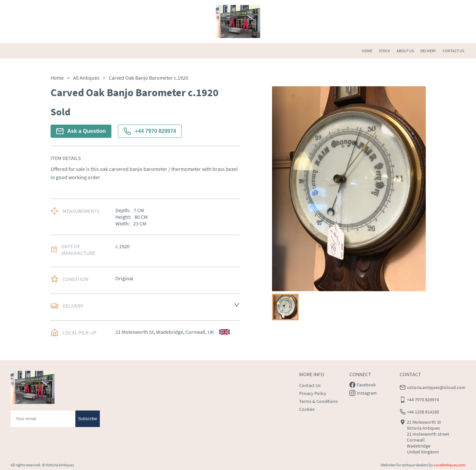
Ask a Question (81, 131)
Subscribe (88, 419)
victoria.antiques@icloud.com (436, 387)
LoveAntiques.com (450, 465)
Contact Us (310, 385)
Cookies (307, 409)
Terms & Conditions (318, 401)
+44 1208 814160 (423, 412)
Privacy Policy (313, 393)
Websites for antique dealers (404, 465)
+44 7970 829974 (150, 131)
